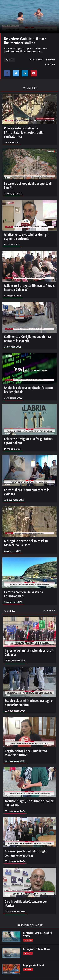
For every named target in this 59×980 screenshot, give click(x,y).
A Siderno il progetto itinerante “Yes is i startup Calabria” (29, 287)
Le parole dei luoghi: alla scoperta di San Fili (28, 185)
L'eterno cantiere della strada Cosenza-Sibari (23, 594)
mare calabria (36, 60)
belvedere (51, 60)
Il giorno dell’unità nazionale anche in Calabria (29, 652)
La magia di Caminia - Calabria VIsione (38, 934)
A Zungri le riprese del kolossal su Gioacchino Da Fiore (26, 543)
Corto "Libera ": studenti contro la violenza (27, 492)
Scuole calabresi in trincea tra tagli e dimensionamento (29, 703)
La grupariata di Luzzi (34, 965)
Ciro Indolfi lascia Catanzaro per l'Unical (26, 903)
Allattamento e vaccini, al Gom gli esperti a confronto (26, 236)
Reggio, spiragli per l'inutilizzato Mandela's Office (26, 753)
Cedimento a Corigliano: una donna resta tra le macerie (27, 339)
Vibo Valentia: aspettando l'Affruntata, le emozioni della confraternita (24, 132)
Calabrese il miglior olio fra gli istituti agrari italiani (28, 441)
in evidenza (50, 65)
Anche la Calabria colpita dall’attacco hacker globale (28, 390)
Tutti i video (49, 610)
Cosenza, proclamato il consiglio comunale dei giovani (26, 853)
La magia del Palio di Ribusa (37, 949)
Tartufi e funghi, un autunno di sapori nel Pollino (29, 803)
